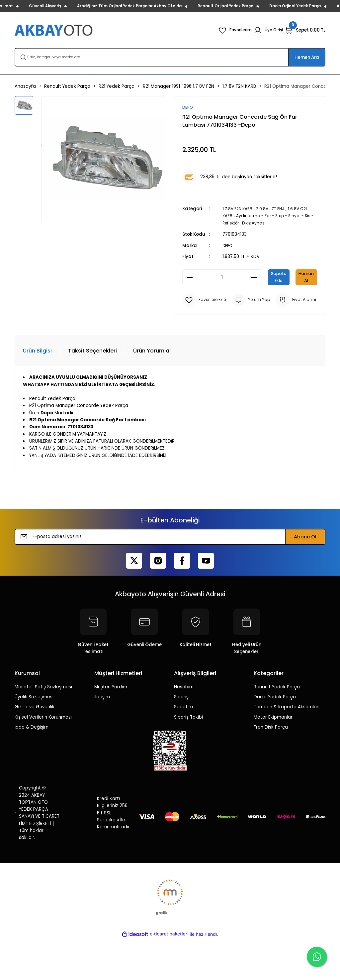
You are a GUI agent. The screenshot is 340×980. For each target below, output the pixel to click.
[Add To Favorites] (206, 322)
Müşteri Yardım (111, 728)
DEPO (228, 245)
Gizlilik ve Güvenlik (35, 748)
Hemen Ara (307, 57)
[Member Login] (267, 30)
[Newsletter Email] (170, 578)
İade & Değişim (32, 768)
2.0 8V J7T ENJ (275, 209)
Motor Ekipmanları (274, 758)
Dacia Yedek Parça (275, 738)
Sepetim (183, 748)
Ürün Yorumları (153, 392)
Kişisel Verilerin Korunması (43, 758)
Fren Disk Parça (271, 768)
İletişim (102, 738)
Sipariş (181, 738)
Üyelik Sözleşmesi (34, 738)
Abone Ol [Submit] (305, 578)
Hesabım (184, 728)
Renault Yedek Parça (277, 728)
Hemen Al (250, 299)
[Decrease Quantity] (190, 277)
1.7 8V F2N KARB (239, 209)
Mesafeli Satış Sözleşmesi (43, 728)
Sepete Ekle (293, 277)
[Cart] (305, 30)
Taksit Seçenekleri (92, 392)
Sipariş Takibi (188, 758)
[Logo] (54, 30)
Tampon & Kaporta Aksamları (287, 748)
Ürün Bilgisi (37, 392)
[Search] (170, 57)
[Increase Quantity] (254, 277)
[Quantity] (222, 277)
